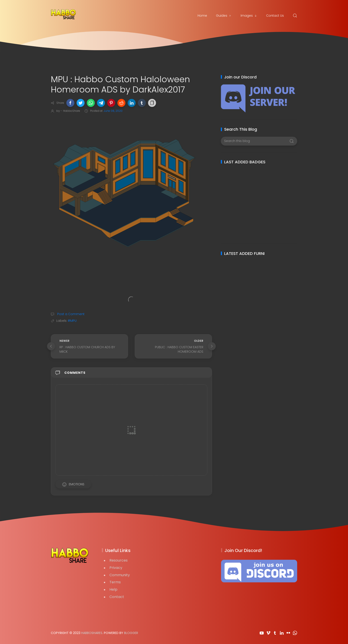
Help (113, 589)
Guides (224, 16)
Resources (119, 560)
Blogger (131, 633)
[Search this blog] (259, 141)
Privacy (116, 568)
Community (120, 575)
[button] (70, 103)
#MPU (72, 321)
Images (249, 16)
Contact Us (275, 16)
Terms (115, 582)
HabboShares (92, 633)
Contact (117, 597)
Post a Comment (70, 314)
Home (202, 16)
